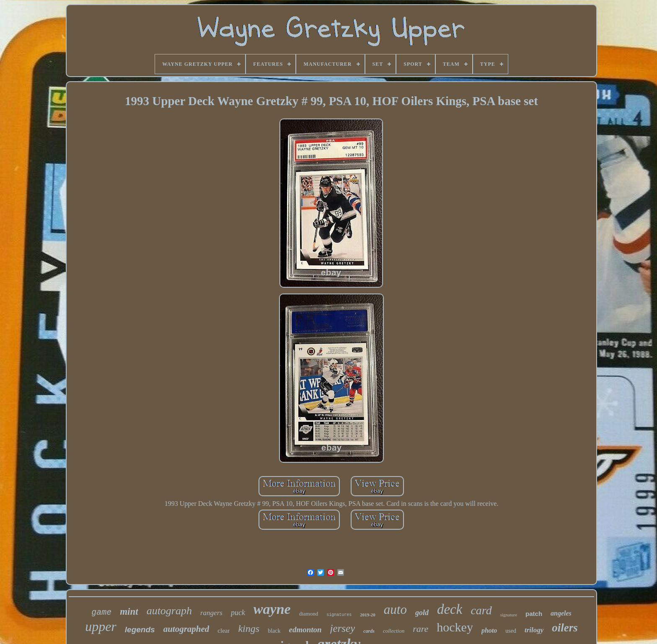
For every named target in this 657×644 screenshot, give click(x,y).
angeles (561, 613)
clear (224, 631)
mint (129, 612)
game (101, 612)
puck (238, 613)
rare (420, 629)
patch (534, 614)
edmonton (305, 630)
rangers (211, 613)
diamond (309, 614)
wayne (272, 609)
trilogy (534, 630)
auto (395, 609)
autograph (169, 611)
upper (101, 626)
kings (249, 629)
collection (394, 631)
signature (509, 615)
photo (489, 630)
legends (140, 630)
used (511, 631)
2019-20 (368, 615)
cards (369, 631)
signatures (339, 615)
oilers (565, 628)
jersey (343, 628)
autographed (186, 629)
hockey (455, 627)
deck (450, 609)
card (481, 610)
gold (422, 613)
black (274, 631)
